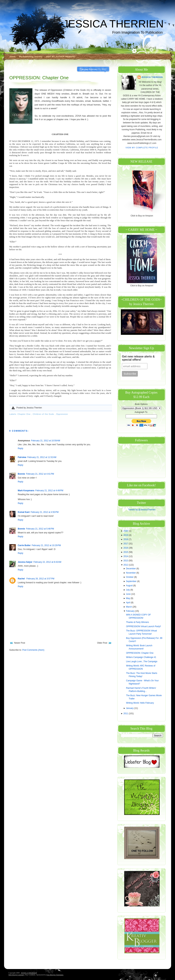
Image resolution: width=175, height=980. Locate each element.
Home (13, 57)
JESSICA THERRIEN (113, 24)
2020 (126, 531)
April (128, 603)
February (130, 611)
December (131, 569)
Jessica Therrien (152, 77)
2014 (126, 556)
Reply (21, 448)
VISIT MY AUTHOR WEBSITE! (61, 57)
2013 (126, 561)
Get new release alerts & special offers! (138, 358)
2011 (126, 713)
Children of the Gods (44, 414)
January (130, 708)
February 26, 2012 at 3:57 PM (40, 579)
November (131, 573)
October (130, 577)
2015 (126, 552)
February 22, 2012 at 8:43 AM (47, 562)
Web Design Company (16, 975)
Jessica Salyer (25, 562)
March (129, 607)
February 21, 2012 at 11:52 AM (42, 457)
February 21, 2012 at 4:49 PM (49, 491)
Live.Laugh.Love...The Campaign (142, 661)
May (128, 598)
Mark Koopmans (26, 491)
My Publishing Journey (31, 57)
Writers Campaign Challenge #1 (141, 657)
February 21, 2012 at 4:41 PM (40, 474)
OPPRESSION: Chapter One (39, 78)
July (128, 590)
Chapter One (24, 414)
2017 (126, 544)
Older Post (102, 643)
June (129, 594)
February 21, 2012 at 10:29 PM (46, 545)
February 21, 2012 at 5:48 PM (40, 529)
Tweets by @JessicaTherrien (142, 510)
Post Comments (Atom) (33, 650)
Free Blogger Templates (55, 975)
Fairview (22, 457)
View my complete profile (142, 148)
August (130, 586)
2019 (126, 535)
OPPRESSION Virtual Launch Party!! (143, 626)
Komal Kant (24, 512)
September (131, 581)
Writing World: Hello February (140, 703)
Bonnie (21, 474)
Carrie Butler (24, 545)
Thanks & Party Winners (137, 622)
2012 (126, 565)
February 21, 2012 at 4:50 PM (45, 512)
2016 (126, 548)
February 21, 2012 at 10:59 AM (46, 441)
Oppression (62, 414)
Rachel (22, 579)
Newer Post (20, 643)
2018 (126, 539)
